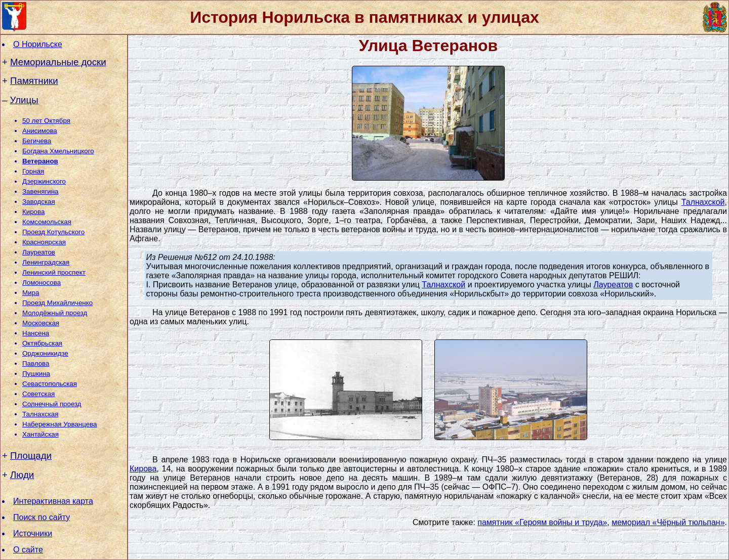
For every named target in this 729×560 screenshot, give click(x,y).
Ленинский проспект (54, 272)
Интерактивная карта (53, 501)
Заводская (39, 202)
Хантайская (40, 434)
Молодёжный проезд (55, 313)
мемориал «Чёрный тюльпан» (668, 522)
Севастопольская (50, 384)
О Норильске (38, 44)
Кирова (33, 212)
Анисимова (40, 131)
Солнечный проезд (52, 404)
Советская (38, 394)
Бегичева (37, 141)
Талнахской (703, 202)
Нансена (36, 333)
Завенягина (40, 191)
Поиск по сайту (42, 517)
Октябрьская (42, 343)
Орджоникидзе (45, 353)
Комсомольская (47, 222)
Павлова (36, 363)
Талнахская (40, 414)
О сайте (28, 550)
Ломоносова (42, 283)
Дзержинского (44, 181)
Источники (33, 533)
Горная (33, 171)
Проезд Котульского (53, 232)
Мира (31, 293)
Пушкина (36, 374)
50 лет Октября (46, 121)
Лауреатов (39, 252)
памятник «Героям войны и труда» (542, 522)
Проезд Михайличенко (57, 303)
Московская (41, 323)
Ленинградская (46, 262)
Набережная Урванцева (59, 424)
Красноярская (44, 242)
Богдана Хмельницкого (58, 151)
